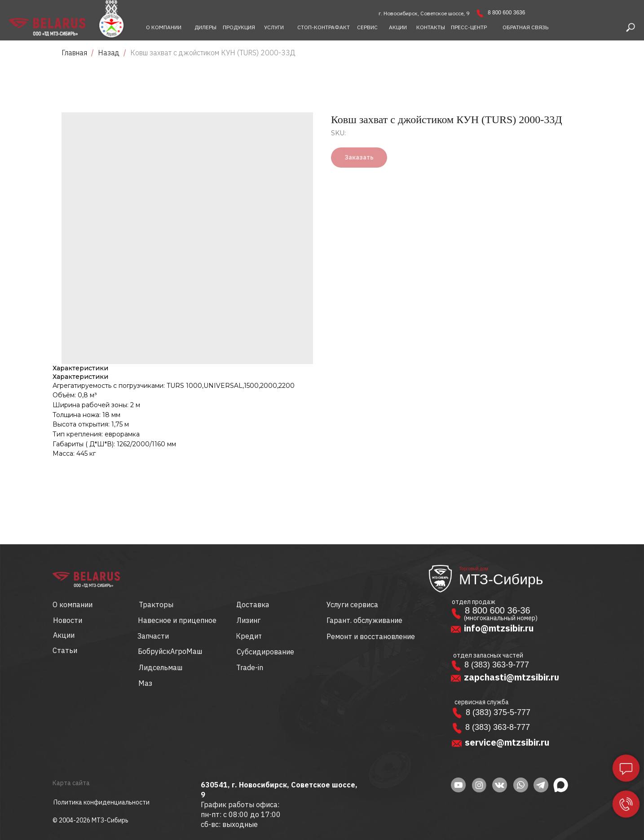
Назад (110, 53)
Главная (74, 53)
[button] (525, 27)
